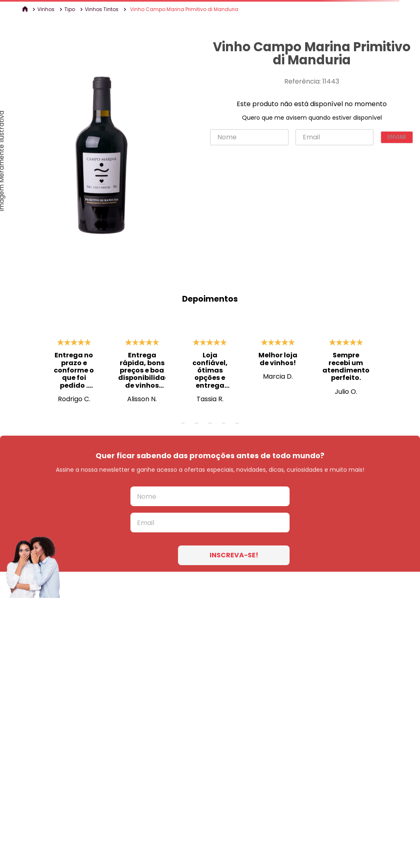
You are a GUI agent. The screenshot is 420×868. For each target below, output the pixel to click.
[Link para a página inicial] (26, 9)
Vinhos (46, 9)
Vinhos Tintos (102, 9)
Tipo (70, 9)
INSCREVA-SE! (234, 555)
